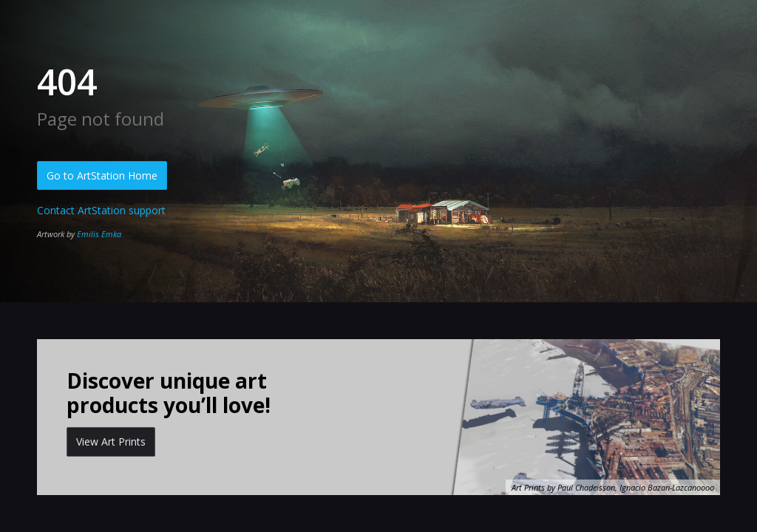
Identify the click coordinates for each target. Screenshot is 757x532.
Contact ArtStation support (101, 210)
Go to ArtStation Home (102, 175)
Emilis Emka (99, 234)
